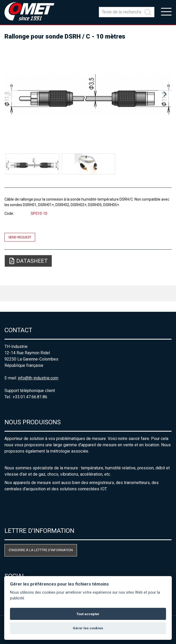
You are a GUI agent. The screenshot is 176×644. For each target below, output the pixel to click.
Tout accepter (88, 614)
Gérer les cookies (88, 628)
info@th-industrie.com (38, 378)
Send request (20, 237)
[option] (88, 94)
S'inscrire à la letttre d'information (41, 550)
